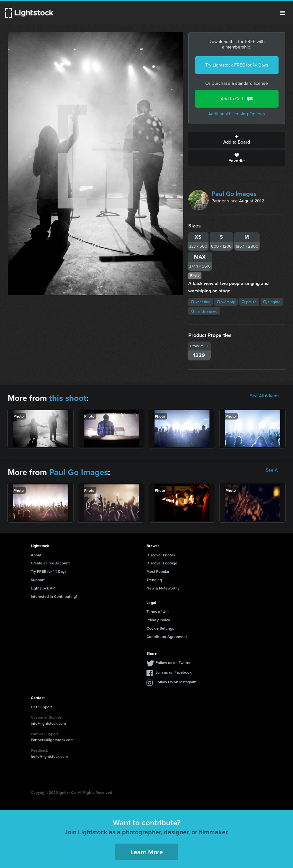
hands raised (204, 311)
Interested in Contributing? (54, 596)
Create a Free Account (50, 563)
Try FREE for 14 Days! (49, 571)
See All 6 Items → (268, 396)
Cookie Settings (160, 628)
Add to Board (237, 140)
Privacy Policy (158, 620)
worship (226, 302)
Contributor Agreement (167, 637)
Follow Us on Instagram (176, 682)
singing (272, 302)
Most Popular (158, 571)
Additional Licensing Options (237, 114)
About (36, 555)
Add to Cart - (237, 99)
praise (249, 302)
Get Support (41, 707)
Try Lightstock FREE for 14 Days (237, 65)
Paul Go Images (234, 194)
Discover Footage (162, 563)
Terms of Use (158, 611)
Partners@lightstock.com (52, 740)
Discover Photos (161, 555)
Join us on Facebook (173, 672)
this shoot (68, 398)
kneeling (201, 302)
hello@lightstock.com (49, 756)
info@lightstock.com (48, 723)
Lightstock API (43, 588)
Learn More (147, 852)
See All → (275, 470)
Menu (283, 13)
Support (38, 580)
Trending (154, 580)
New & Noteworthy (163, 588)
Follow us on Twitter (173, 663)
